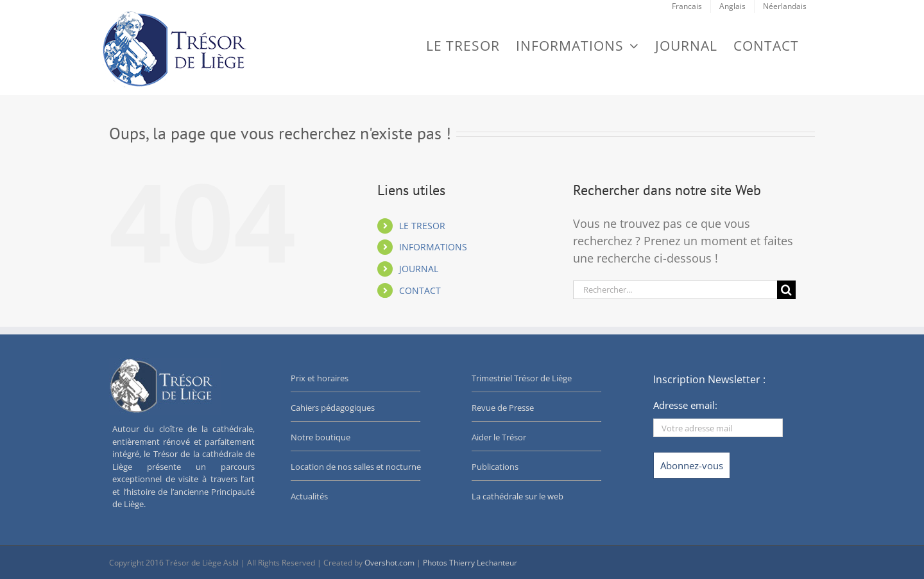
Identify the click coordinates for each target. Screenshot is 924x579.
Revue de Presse (503, 408)
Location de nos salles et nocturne (356, 467)
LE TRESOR (422, 226)
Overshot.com (389, 563)
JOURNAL (419, 269)
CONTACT (420, 290)
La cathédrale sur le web (518, 496)
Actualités (309, 496)
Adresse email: (685, 405)
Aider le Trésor (499, 437)
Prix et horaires (320, 378)
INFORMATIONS (433, 247)
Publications (495, 467)
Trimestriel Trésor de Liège (522, 378)
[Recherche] (786, 290)
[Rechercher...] (675, 290)
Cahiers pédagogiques (333, 408)
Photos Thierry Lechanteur (470, 563)
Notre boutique (321, 437)
